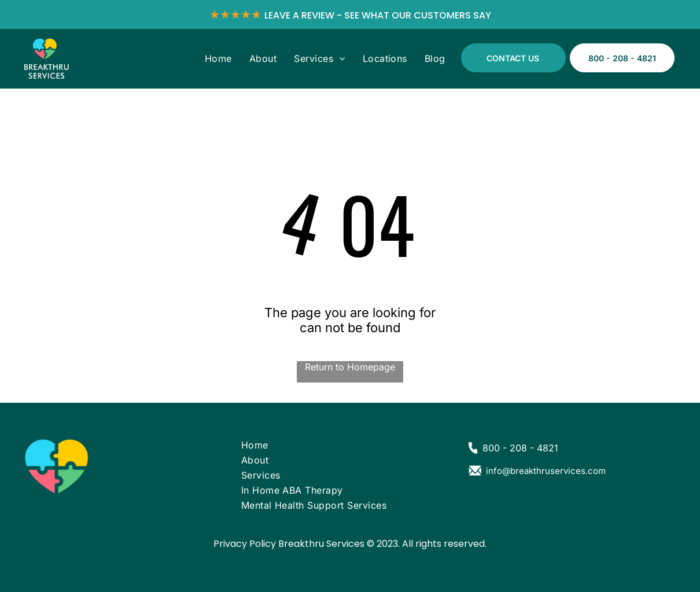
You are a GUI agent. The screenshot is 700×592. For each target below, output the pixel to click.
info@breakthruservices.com (546, 471)
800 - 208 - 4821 (520, 448)
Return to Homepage (350, 367)
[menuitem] (218, 58)
